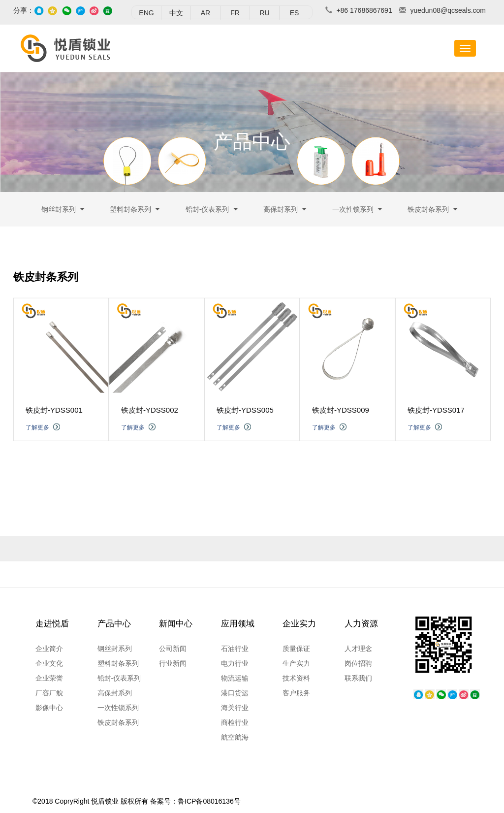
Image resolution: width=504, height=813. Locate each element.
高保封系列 (281, 211)
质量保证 (296, 649)
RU (264, 13)
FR (235, 13)
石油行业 (235, 649)
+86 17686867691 (364, 10)
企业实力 (299, 624)
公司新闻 (173, 649)
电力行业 (235, 663)
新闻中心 (176, 624)
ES (295, 13)
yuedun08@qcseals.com (448, 10)
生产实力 (296, 663)
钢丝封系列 (59, 211)
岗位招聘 (358, 663)
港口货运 (235, 693)
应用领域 (238, 624)
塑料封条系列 (130, 211)
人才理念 (358, 649)
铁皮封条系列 (428, 211)
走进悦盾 (52, 624)
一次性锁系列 (353, 211)
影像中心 (49, 708)
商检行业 (235, 722)
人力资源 (361, 624)
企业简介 (49, 649)
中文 (176, 13)
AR (205, 13)
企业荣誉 (49, 678)
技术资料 (296, 678)
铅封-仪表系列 (207, 211)
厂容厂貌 (49, 693)
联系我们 (358, 678)
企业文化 (49, 663)
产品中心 (114, 624)
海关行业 (235, 708)
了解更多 (37, 443)
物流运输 (235, 678)
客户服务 (296, 693)
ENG (146, 13)
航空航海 (235, 737)
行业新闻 (173, 663)
